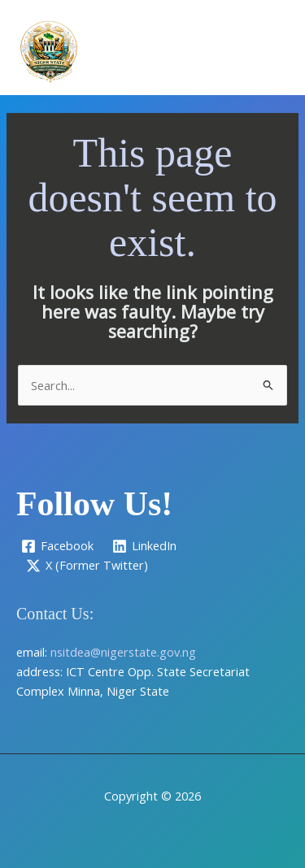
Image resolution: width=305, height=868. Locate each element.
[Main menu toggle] (272, 51)
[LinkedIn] (145, 546)
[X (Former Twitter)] (87, 566)
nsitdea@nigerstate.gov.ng (123, 652)
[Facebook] (57, 546)
